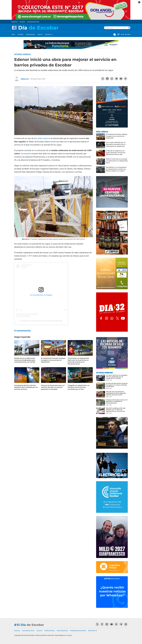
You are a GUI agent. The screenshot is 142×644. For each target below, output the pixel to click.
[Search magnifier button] (129, 28)
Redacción (25, 79)
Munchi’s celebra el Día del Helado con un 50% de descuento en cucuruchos (116, 410)
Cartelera (20, 34)
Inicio (13, 34)
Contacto (22, 22)
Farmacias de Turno (33, 22)
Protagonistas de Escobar (78, 631)
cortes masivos (44, 138)
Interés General (23, 54)
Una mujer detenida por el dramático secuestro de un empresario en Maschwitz (116, 144)
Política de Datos (50, 631)
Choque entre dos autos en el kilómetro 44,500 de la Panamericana (117, 401)
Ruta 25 (40, 34)
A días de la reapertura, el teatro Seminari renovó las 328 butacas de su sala (116, 153)
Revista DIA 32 (93, 631)
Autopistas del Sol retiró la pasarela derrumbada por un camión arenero (26, 387)
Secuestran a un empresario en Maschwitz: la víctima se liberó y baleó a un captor (116, 169)
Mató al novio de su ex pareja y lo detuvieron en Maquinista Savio (117, 161)
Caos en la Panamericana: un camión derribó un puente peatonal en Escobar (53, 387)
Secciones (48, 34)
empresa (27, 154)
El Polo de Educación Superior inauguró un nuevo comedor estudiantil (117, 385)
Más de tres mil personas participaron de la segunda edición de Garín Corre (116, 393)
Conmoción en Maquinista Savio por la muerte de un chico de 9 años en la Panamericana (78, 361)
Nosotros (15, 22)
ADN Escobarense (62, 631)
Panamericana (30, 34)
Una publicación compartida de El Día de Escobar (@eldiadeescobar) (41, 321)
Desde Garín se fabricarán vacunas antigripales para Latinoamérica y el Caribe (25, 360)
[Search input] (116, 28)
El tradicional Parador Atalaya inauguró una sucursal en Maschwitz (53, 360)
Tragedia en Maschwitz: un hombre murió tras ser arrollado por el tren (79, 387)
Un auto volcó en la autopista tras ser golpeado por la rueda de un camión (117, 377)
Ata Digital (69, 635)
